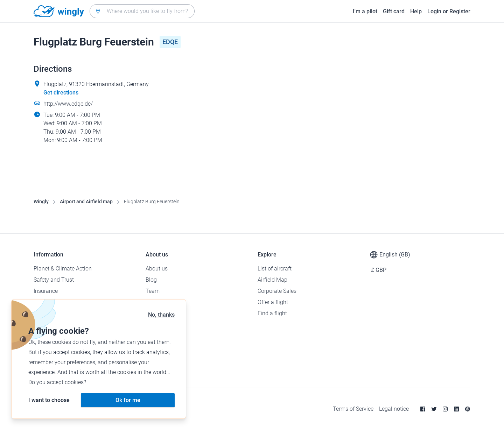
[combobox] (142, 11)
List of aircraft (275, 269)
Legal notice (394, 409)
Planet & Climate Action (63, 269)
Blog (151, 280)
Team (153, 291)
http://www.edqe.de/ (68, 104)
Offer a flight (273, 302)
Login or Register (449, 11)
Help (416, 11)
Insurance (46, 291)
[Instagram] (445, 409)
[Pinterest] (468, 409)
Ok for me (128, 400)
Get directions (61, 93)
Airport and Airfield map (86, 202)
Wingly (41, 202)
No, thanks (161, 315)
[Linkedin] (456, 409)
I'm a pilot (365, 11)
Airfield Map (272, 280)
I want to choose (49, 400)
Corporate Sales (277, 291)
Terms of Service (353, 409)
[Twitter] (434, 409)
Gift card (394, 11)
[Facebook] (423, 409)
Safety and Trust (54, 280)
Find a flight (272, 313)
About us (157, 269)
